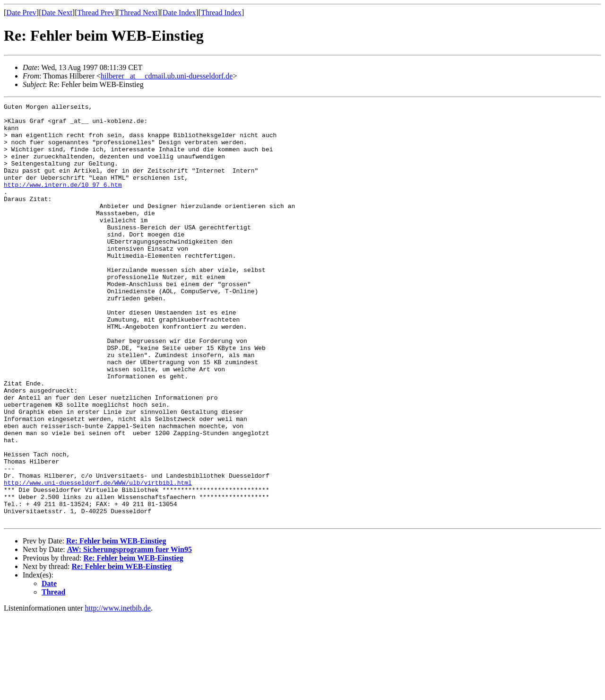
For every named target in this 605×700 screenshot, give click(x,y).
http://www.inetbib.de (118, 692)
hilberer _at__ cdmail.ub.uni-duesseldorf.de (167, 76)
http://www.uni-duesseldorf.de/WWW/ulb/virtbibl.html (98, 559)
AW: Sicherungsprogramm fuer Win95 (130, 633)
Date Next (57, 13)
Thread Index (221, 13)
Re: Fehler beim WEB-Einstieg (116, 625)
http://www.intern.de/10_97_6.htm (63, 201)
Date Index (179, 13)
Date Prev (21, 13)
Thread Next (138, 13)
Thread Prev (96, 13)
